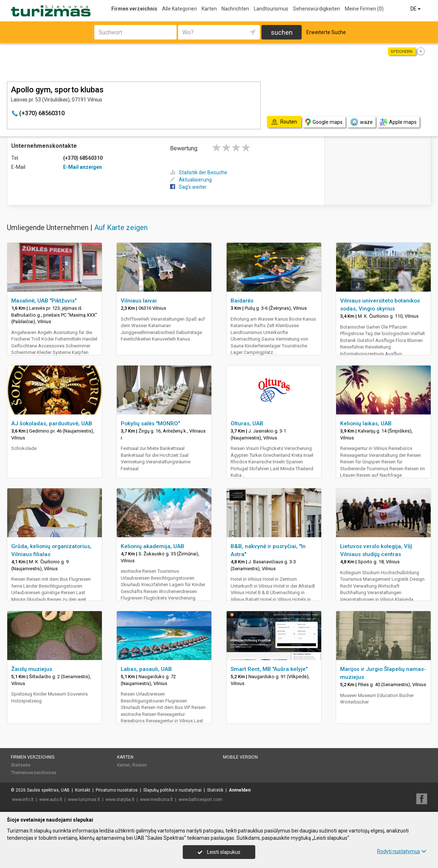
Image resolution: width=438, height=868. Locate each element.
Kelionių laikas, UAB (366, 423)
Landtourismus (271, 9)
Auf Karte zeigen (121, 228)
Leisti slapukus (219, 852)
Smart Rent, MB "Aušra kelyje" (269, 669)
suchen (282, 32)
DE (416, 9)
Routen (140, 765)
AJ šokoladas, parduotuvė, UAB (52, 423)
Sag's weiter (188, 187)
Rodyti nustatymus (402, 851)
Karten (209, 9)
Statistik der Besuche (199, 172)
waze (361, 122)
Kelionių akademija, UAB (152, 546)
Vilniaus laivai (139, 301)
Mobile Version (240, 757)
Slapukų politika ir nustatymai (172, 790)
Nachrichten (235, 9)
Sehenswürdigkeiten (317, 9)
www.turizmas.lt (84, 800)
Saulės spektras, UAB (48, 790)
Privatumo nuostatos (117, 790)
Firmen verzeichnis (134, 9)
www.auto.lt (51, 800)
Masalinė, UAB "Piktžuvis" (44, 301)
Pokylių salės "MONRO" (150, 423)
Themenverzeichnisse (34, 773)
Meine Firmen (364, 9)
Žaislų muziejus (32, 669)
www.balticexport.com (200, 800)
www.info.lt (23, 800)
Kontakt (83, 790)
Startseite (21, 765)
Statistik (215, 790)
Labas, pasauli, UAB (146, 669)
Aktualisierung (191, 180)
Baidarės (242, 301)
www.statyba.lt (120, 800)
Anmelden (240, 790)
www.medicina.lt (156, 800)
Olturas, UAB (247, 423)
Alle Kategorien (179, 9)
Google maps (324, 122)
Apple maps (398, 122)
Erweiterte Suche (326, 32)
